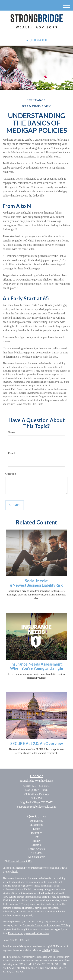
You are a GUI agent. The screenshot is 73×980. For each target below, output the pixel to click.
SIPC (56, 950)
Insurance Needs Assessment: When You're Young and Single (37, 666)
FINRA (46, 950)
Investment (36, 825)
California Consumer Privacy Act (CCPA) (46, 925)
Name (11, 432)
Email (12, 453)
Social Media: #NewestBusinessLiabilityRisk (36, 583)
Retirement (36, 821)
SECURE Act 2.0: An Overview (37, 744)
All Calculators (36, 857)
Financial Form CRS (20, 861)
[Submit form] (15, 505)
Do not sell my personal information (28, 933)
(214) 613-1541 (36, 40)
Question (11, 474)
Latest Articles (36, 849)
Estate (36, 829)
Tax (37, 837)
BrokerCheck (10, 872)
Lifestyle (36, 845)
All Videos (36, 853)
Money (36, 841)
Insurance (36, 833)
